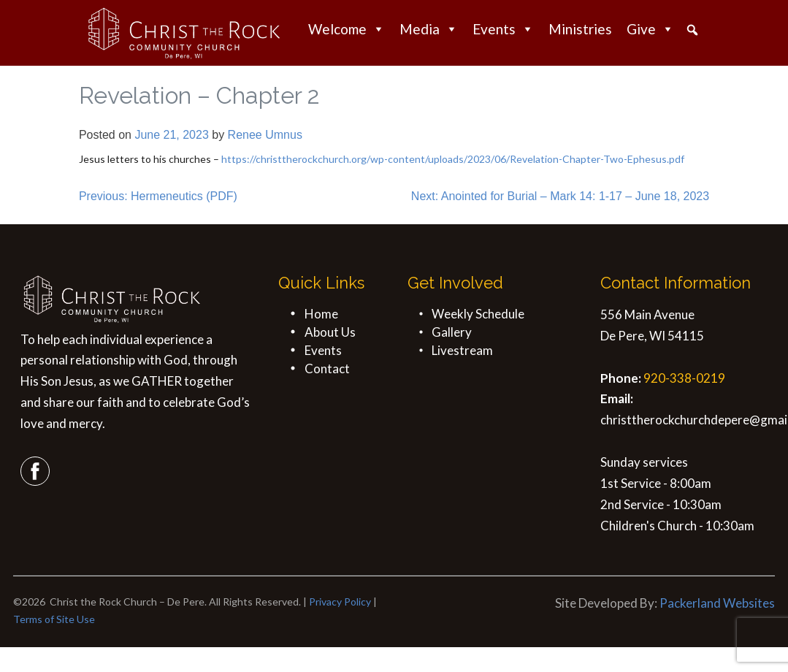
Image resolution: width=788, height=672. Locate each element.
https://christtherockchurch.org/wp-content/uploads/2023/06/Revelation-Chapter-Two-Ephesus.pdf (453, 159)
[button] (692, 30)
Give (650, 29)
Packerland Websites (717, 603)
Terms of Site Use (54, 619)
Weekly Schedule (478, 314)
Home (321, 314)
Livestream (462, 350)
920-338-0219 (684, 378)
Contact (327, 369)
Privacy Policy (340, 602)
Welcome (347, 29)
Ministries (580, 29)
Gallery (452, 332)
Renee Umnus (265, 135)
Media (429, 29)
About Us (330, 332)
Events (503, 29)
